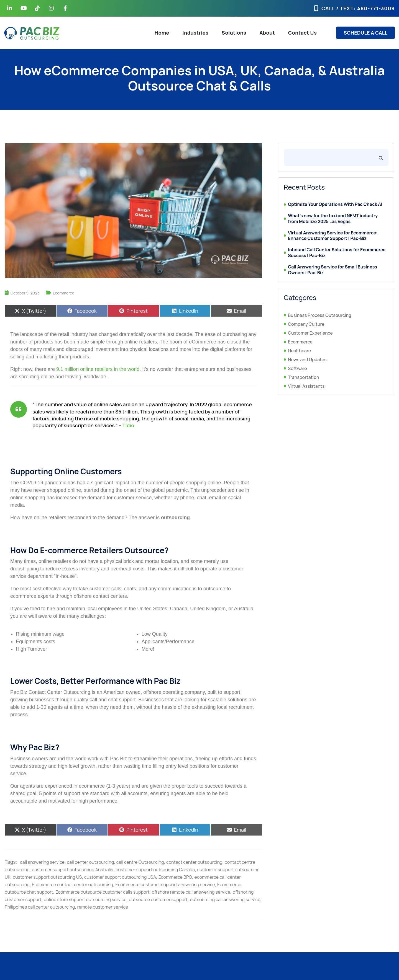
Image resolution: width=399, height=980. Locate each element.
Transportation (303, 377)
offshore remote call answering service (191, 892)
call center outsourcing (91, 862)
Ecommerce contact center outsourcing (72, 885)
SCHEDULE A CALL (365, 33)
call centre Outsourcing (140, 862)
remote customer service (103, 907)
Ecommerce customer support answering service (165, 885)
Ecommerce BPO (175, 877)
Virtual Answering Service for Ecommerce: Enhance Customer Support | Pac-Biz (333, 236)
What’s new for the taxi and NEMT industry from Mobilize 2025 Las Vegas (333, 219)
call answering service (42, 862)
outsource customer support (158, 899)
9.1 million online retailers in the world (98, 369)
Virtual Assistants (306, 386)
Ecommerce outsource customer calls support (102, 892)
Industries (196, 33)
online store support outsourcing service (85, 899)
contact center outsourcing (194, 862)
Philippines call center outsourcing (40, 907)
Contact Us (302, 33)
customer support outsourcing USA (120, 877)
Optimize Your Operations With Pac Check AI (335, 204)
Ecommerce (64, 293)
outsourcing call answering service (225, 899)
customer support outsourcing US (47, 877)
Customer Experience (310, 333)
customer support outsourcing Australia (73, 870)
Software (297, 368)
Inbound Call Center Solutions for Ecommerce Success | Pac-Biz (337, 253)
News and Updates (307, 360)
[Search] (381, 157)
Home (162, 33)
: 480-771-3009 (374, 8)
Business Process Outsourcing (319, 315)
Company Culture (306, 324)
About (267, 33)
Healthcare (299, 351)
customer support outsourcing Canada (155, 870)
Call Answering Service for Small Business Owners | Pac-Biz (332, 270)
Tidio (128, 425)
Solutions (234, 33)
